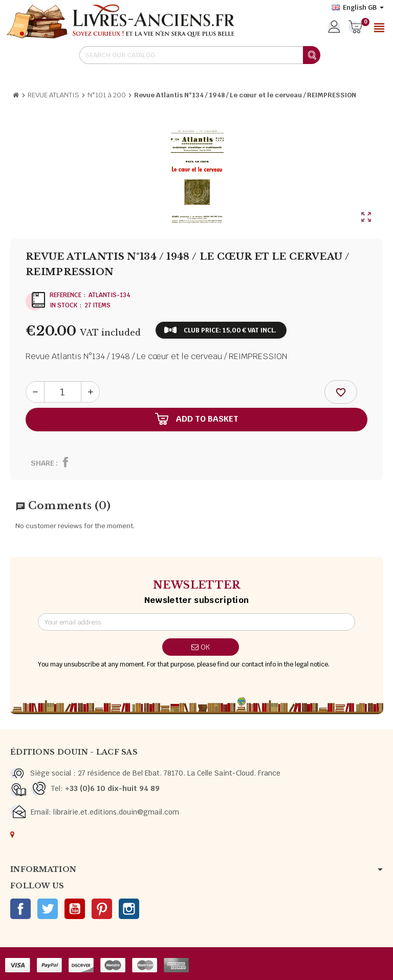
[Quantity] (63, 392)
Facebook (20, 909)
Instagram (129, 909)
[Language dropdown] (358, 8)
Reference (65, 295)
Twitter (48, 909)
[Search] (200, 55)
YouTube (75, 909)
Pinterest (102, 909)
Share (42, 463)
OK (201, 647)
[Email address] (197, 622)
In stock (63, 305)
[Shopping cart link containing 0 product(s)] (355, 28)
